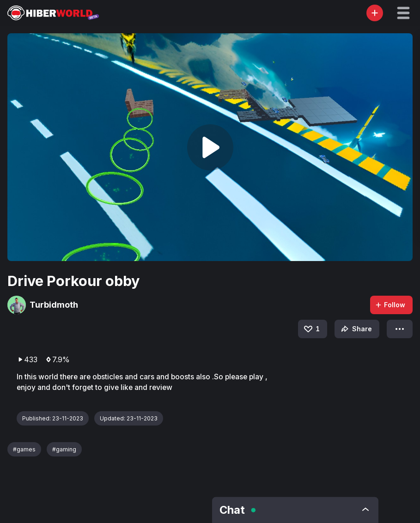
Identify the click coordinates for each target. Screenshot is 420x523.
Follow (390, 305)
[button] (403, 13)
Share (356, 329)
